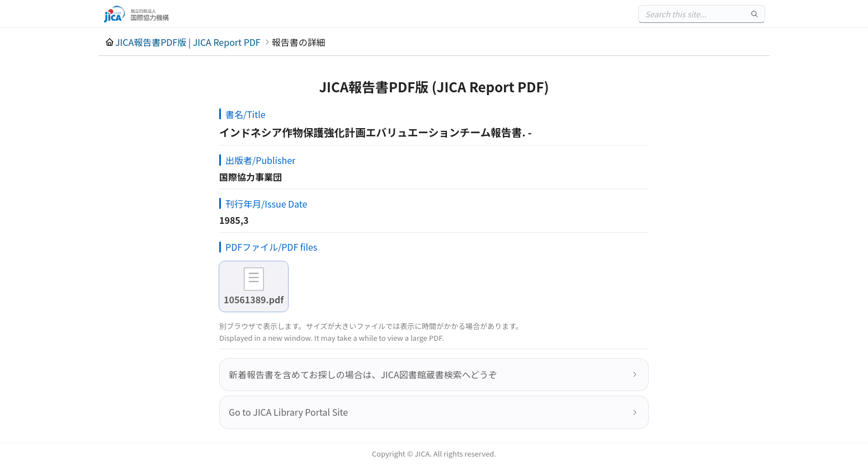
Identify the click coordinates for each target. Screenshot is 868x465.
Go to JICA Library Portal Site (288, 412)
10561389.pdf (254, 299)
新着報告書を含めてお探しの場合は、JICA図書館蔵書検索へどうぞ (363, 374)
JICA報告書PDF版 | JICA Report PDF (188, 42)
